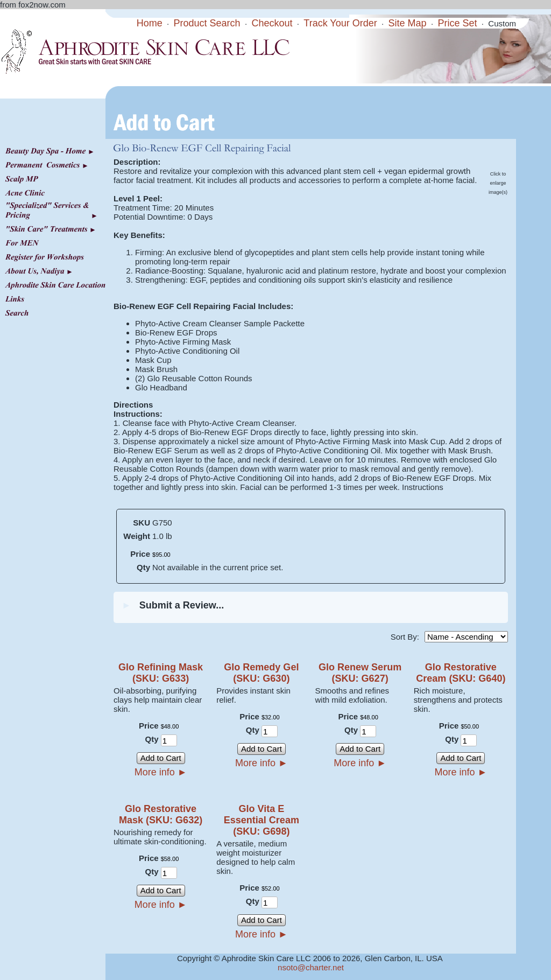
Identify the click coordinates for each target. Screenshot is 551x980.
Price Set (457, 23)
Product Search (207, 23)
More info (161, 772)
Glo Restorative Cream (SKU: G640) (461, 673)
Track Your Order (340, 23)
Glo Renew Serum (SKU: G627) (360, 673)
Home (150, 23)
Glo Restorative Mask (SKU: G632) (161, 814)
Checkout (272, 23)
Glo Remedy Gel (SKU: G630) (261, 673)
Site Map (408, 23)
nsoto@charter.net (311, 967)
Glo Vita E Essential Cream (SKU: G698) (262, 820)
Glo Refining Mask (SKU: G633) (161, 673)
